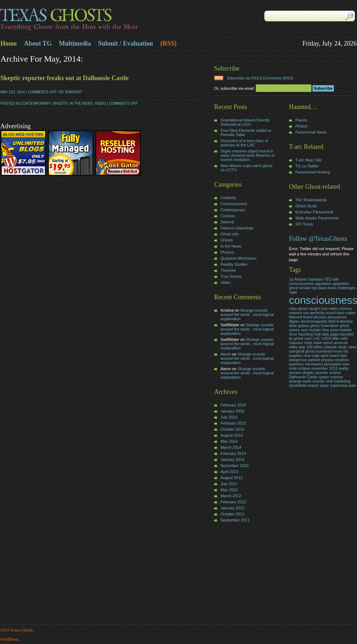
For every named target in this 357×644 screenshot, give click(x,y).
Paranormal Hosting (313, 172)
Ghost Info (230, 234)
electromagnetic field (318, 321)
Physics (227, 252)
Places (301, 120)
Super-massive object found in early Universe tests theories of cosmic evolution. (247, 155)
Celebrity (228, 198)
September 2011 (235, 520)
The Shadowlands (311, 200)
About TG (38, 43)
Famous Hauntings (237, 228)
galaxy (304, 326)
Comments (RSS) (278, 78)
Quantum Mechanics (239, 258)
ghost (315, 326)
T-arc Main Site (309, 160)
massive (296, 343)
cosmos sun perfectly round (312, 313)
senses (295, 373)
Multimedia (75, 43)
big (314, 288)
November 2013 (234, 466)
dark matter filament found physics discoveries (322, 315)
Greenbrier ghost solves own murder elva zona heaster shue (320, 330)
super (324, 385)
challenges (346, 288)
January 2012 (232, 508)
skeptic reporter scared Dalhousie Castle (315, 375)
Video (100, 103)
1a (291, 279)
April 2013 (229, 472)
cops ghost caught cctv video (313, 308)
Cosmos (228, 216)
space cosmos (331, 377)
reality (343, 368)
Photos (301, 126)
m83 (344, 338)
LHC (317, 338)
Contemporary (36, 103)
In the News (81, 103)
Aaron (226, 354)
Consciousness (234, 204)
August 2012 (232, 478)
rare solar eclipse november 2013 (319, 366)
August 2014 (232, 435)
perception (333, 364)
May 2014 (229, 441)
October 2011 (232, 514)
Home (9, 43)
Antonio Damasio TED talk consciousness (314, 281)
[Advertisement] (236, 574)
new (307, 355)
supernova (339, 385)
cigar (293, 292)
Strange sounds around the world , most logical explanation (247, 315)
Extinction (345, 321)
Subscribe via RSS (243, 78)
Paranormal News (311, 132)
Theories (228, 270)
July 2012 (229, 484)
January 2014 (232, 459)
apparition (323, 284)
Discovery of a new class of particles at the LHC (244, 143)
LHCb (326, 338)
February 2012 (233, 502)
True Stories (231, 276)
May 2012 (229, 490)
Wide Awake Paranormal (317, 218)
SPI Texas (304, 224)
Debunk (227, 222)
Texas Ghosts (89, 20)
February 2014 (233, 453)
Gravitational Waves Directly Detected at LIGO (245, 122)
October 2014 (232, 429)
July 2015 (229, 417)
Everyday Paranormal (314, 212)
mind (308, 343)
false (293, 326)
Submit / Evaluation (125, 43)
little (336, 338)
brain (332, 288)
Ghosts (60, 103)
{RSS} (168, 43)
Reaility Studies (234, 264)
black (322, 288)
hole (317, 334)
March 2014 (231, 447)
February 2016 (233, 405)
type (352, 385)
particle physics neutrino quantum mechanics (319, 362)
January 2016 (232, 411)
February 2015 (233, 423)
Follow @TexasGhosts (318, 239)
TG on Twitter (307, 166)
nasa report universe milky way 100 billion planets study (318, 345)
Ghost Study (306, 206)
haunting (306, 334)
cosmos (345, 308)
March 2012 (231, 496)
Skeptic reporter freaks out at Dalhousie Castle (64, 78)
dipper (294, 321)
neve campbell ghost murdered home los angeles (323, 351)
